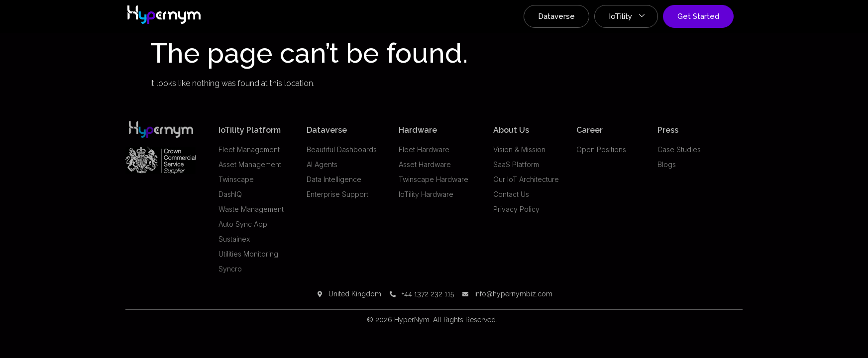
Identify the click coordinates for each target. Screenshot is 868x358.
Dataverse (556, 16)
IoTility (627, 16)
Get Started (698, 16)
